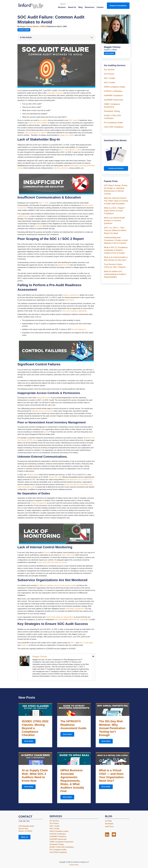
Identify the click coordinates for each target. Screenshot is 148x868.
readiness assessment (70, 295)
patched (47, 432)
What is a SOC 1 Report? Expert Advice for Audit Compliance (114, 211)
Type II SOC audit (68, 555)
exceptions (44, 120)
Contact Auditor (24, 30)
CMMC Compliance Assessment (61, 842)
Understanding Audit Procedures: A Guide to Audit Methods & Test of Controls (116, 240)
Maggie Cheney (40, 656)
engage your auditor (67, 135)
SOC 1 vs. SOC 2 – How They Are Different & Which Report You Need (115, 230)
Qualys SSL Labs (55, 477)
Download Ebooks (116, 168)
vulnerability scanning (78, 166)
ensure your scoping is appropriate (74, 311)
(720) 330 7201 (24, 821)
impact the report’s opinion (38, 123)
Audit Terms (109, 827)
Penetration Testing (112, 111)
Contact (100, 7)
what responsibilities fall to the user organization (72, 620)
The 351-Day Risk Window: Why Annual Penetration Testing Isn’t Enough (112, 728)
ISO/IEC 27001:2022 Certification (62, 847)
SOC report (73, 120)
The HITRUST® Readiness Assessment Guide (73, 725)
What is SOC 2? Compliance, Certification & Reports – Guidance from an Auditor (116, 250)
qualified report (23, 216)
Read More (29, 741)
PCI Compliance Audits (113, 123)
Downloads (109, 824)
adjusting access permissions (43, 411)
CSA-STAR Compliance (114, 127)
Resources (90, 7)
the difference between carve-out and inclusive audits (56, 585)
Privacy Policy (74, 865)
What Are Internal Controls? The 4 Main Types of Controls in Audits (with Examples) (116, 201)
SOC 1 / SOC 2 (44, 203)
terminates (39, 226)
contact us (24, 645)
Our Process (109, 74)
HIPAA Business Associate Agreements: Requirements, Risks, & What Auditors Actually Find (72, 781)
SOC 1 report (65, 150)
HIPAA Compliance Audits (114, 87)
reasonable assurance (55, 93)
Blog (80, 7)
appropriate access (44, 398)
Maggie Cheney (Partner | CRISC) (33, 26)
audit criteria (69, 300)
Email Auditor (110, 53)
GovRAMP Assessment (114, 100)
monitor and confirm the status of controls (52, 562)
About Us (72, 7)
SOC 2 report (77, 150)
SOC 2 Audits (109, 83)
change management (38, 503)
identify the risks (64, 265)
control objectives (79, 329)
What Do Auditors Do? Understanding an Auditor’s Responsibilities (115, 274)
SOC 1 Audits (109, 78)
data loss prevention (61, 168)
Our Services (109, 70)
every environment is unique (35, 133)
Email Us (25, 837)
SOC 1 (73, 643)
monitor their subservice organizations (60, 617)
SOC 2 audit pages (86, 643)
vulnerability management (75, 609)
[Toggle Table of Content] (91, 37)
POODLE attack (32, 475)
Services (62, 7)
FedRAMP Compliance (113, 95)
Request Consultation (118, 6)
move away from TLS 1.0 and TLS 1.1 (79, 480)
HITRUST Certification (113, 91)
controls (47, 553)
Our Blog (108, 821)
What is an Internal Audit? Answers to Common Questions (114, 221)
